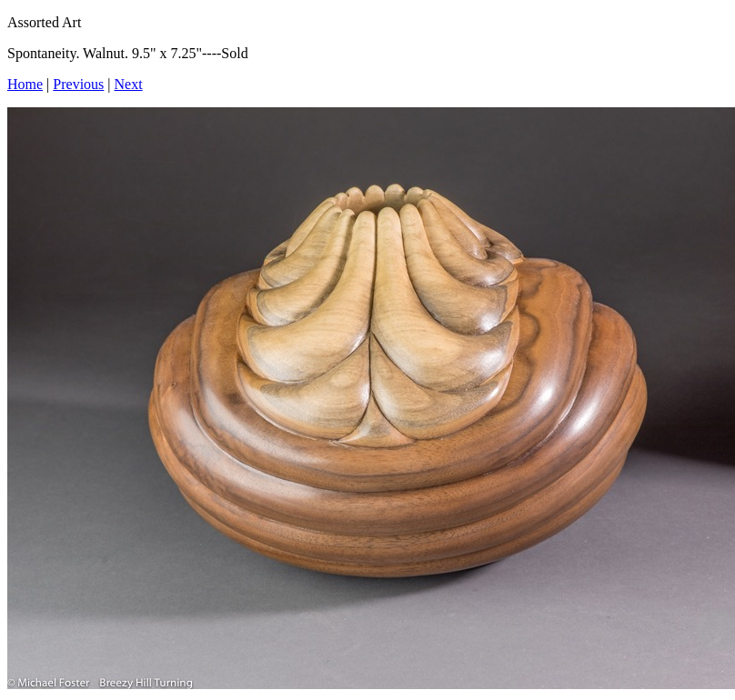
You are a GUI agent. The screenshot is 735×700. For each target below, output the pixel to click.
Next (129, 84)
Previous (78, 84)
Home (25, 84)
